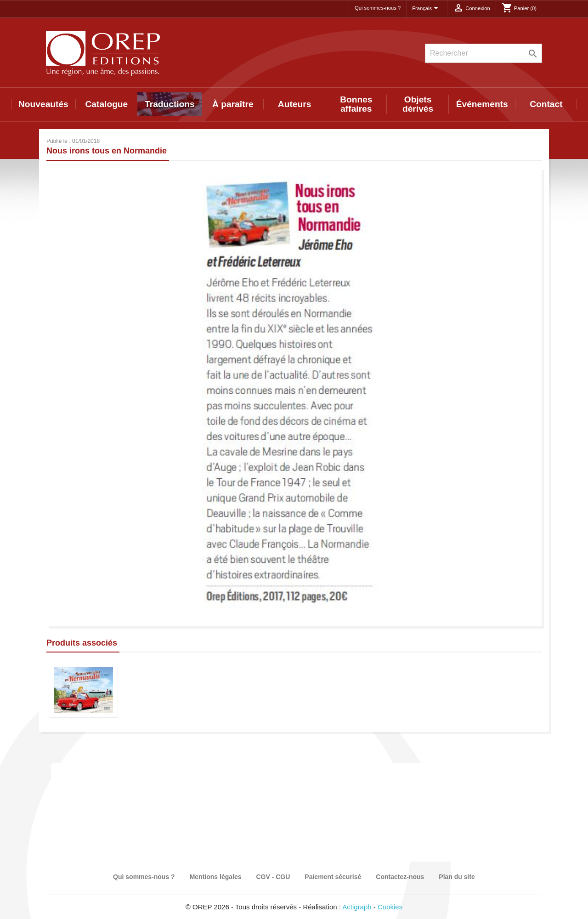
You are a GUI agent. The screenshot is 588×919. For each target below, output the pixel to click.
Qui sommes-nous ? (378, 8)
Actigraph (357, 907)
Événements (482, 104)
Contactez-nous (400, 877)
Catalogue (107, 104)
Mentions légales (216, 877)
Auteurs (295, 104)
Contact (546, 104)
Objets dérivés (418, 104)
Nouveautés (43, 104)
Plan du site (457, 877)
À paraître (233, 104)
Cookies (390, 907)
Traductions (170, 104)
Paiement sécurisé (333, 877)
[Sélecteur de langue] (427, 9)
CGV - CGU (273, 877)
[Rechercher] (483, 53)
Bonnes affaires (356, 104)
